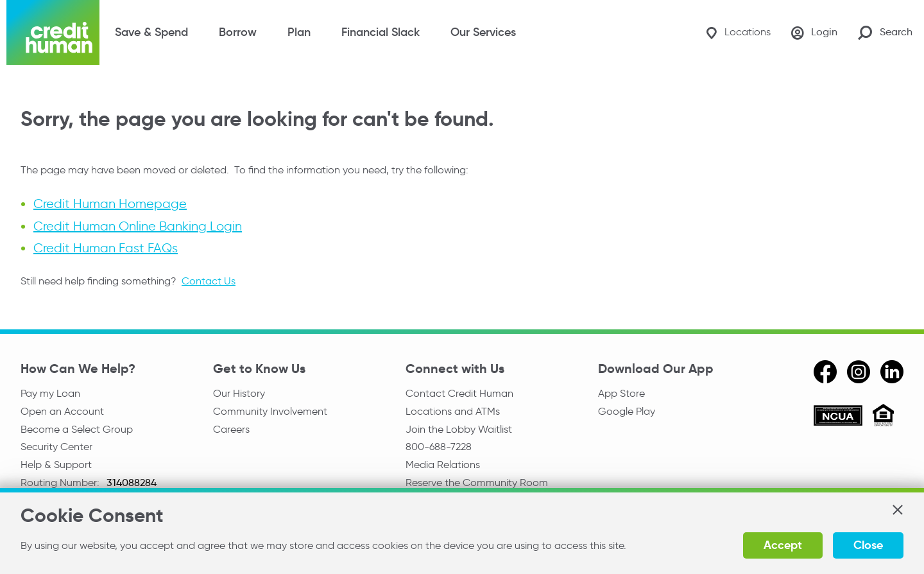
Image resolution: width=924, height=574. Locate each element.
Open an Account (62, 411)
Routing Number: (61, 483)
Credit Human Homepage (110, 204)
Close (868, 545)
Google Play (627, 411)
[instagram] (859, 372)
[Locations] (738, 32)
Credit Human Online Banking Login (138, 226)
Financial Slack (381, 32)
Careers (231, 429)
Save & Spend (151, 32)
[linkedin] (892, 372)
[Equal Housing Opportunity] (883, 417)
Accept (783, 545)
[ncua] (838, 417)
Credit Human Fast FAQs (106, 248)
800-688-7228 (439, 447)
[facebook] (825, 372)
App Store (621, 393)
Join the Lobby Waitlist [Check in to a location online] (459, 429)
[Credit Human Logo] (53, 32)
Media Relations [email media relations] (443, 465)
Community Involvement (270, 411)
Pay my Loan (50, 393)
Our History (239, 393)
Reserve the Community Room (477, 483)
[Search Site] (885, 32)
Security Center (56, 447)
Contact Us (209, 281)
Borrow (238, 32)
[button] (897, 510)
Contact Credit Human (459, 393)
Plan (299, 32)
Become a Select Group (77, 429)
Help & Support (56, 465)
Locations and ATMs (453, 411)
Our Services (483, 32)
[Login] (814, 33)
